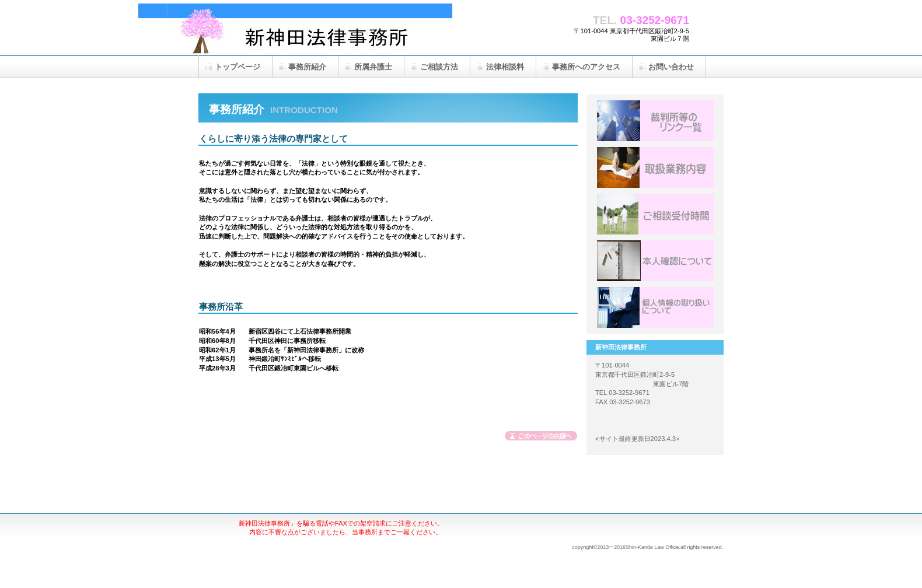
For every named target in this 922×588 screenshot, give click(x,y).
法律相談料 (505, 67)
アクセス (655, 307)
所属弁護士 (373, 67)
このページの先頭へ (541, 437)
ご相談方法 (439, 67)
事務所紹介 (307, 67)
